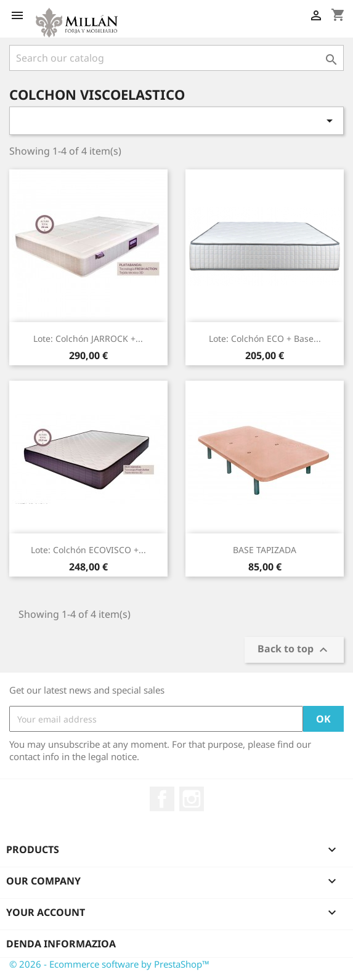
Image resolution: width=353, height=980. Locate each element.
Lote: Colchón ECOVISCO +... (88, 550)
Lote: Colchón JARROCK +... (88, 338)
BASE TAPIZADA (265, 550)
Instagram (192, 799)
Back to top (294, 650)
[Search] (176, 58)
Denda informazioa (61, 944)
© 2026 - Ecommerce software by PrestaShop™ (109, 964)
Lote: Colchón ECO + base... (265, 338)
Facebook (162, 799)
